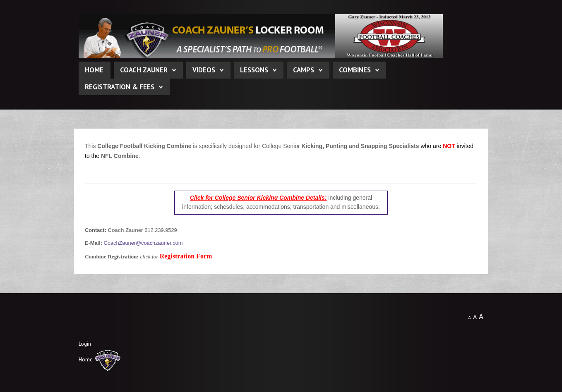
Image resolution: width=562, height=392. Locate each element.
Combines (355, 70)
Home (94, 70)
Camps (304, 70)
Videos (204, 70)
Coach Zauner (144, 70)
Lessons (254, 70)
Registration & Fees (120, 87)
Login (85, 344)
